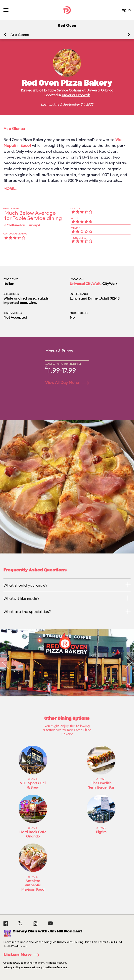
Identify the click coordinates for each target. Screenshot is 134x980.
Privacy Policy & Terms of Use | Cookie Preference (35, 967)
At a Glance (20, 35)
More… (10, 189)
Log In (125, 10)
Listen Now (23, 955)
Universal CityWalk (76, 95)
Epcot (26, 145)
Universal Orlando (100, 90)
